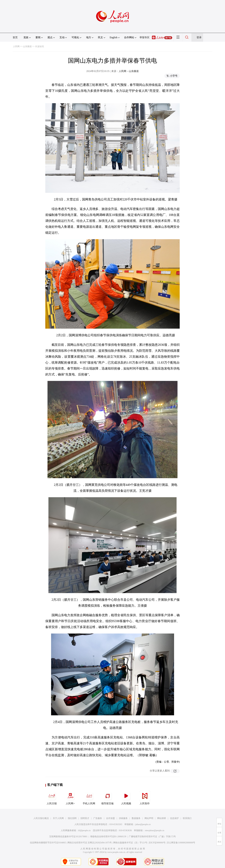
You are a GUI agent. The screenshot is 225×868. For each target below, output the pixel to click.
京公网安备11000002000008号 (181, 843)
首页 (15, 37)
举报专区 (145, 37)
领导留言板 (107, 798)
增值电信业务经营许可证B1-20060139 (108, 837)
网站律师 (162, 818)
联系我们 (187, 818)
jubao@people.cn (143, 824)
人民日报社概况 (41, 818)
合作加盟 (110, 818)
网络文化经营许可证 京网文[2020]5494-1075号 (90, 843)
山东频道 (27, 46)
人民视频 (126, 798)
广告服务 (98, 818)
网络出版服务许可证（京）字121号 (130, 843)
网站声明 (149, 818)
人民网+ (70, 798)
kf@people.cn (84, 830)
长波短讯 (40, 46)
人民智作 (145, 798)
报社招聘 (72, 818)
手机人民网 (89, 798)
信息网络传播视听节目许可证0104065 (48, 843)
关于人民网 (58, 818)
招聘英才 (85, 818)
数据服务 (136, 818)
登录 (199, 37)
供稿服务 (123, 818)
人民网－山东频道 (129, 71)
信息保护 (174, 818)
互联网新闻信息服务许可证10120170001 (68, 837)
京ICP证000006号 (157, 843)
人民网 (16, 46)
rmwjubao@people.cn (155, 830)
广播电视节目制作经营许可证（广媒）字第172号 (152, 837)
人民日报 (52, 798)
